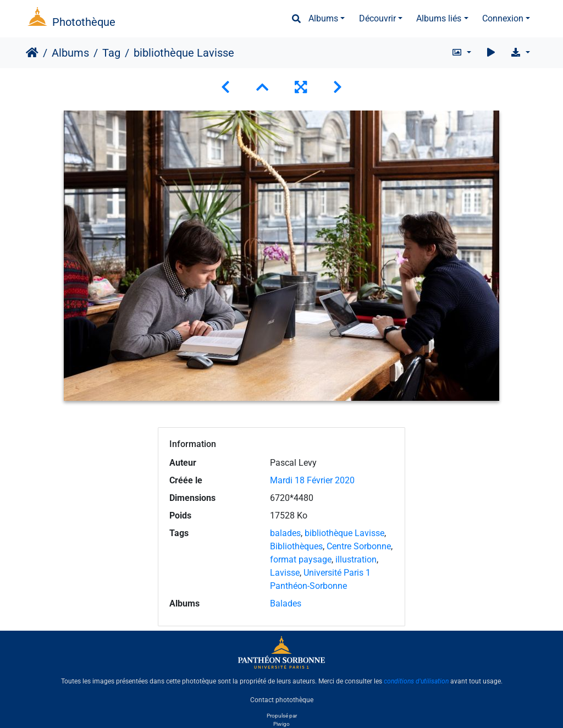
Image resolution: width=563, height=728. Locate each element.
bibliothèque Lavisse (344, 533)
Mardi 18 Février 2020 (312, 480)
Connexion (503, 18)
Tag (111, 53)
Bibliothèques (296, 546)
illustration (356, 559)
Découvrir (377, 18)
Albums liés (439, 18)
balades (285, 533)
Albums (323, 18)
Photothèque (84, 22)
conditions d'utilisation (416, 681)
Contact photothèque (282, 700)
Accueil (32, 53)
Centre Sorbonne (359, 546)
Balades (286, 603)
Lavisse (285, 573)
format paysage (301, 559)
